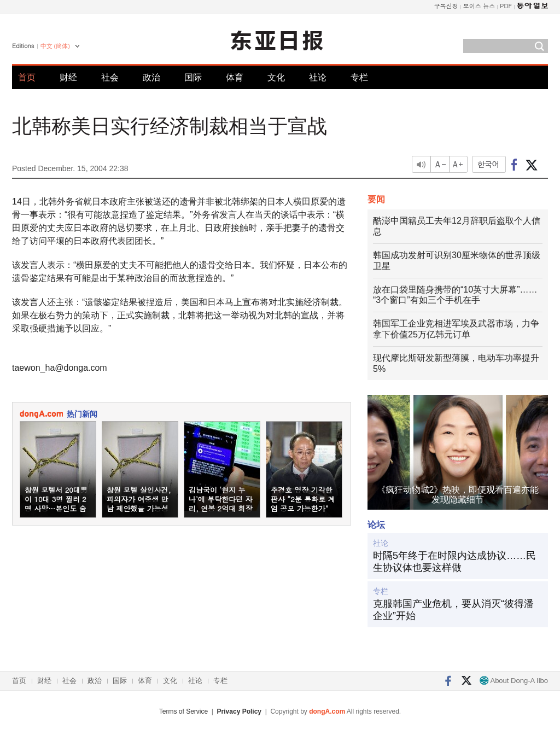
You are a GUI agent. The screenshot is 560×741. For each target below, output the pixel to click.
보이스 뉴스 (479, 6)
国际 (193, 77)
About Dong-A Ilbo (514, 681)
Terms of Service (183, 711)
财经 (68, 77)
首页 (27, 77)
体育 (235, 77)
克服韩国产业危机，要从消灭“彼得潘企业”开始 (453, 610)
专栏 (359, 77)
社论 (318, 77)
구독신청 (446, 6)
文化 (276, 77)
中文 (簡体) (55, 46)
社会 (110, 77)
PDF (506, 6)
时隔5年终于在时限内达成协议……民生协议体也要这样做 (454, 562)
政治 (151, 77)
